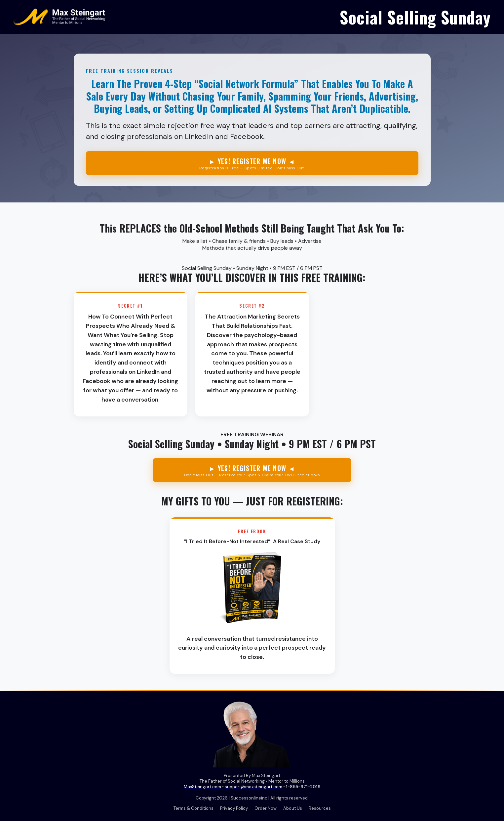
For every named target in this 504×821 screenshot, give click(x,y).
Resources (320, 808)
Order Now (266, 808)
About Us (293, 808)
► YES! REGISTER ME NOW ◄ (252, 163)
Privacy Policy (234, 808)
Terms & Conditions (194, 808)
